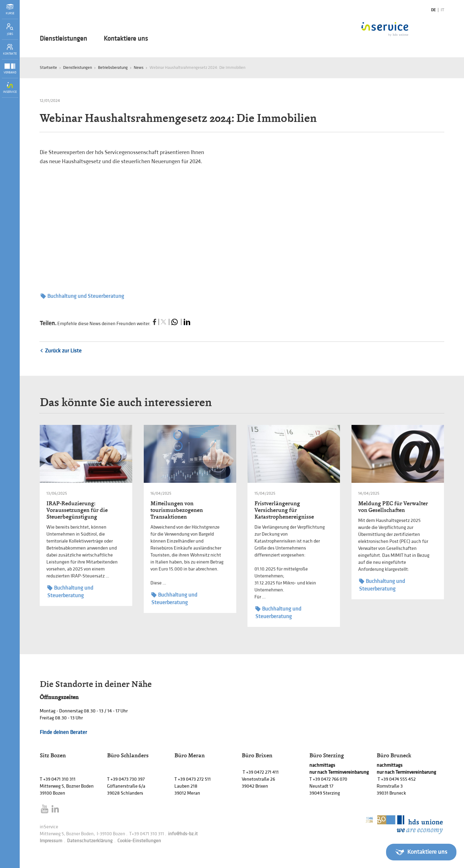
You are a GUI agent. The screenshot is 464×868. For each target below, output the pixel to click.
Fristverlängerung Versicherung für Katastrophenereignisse (284, 510)
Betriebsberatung (113, 67)
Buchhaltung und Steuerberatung (82, 296)
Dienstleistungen (63, 39)
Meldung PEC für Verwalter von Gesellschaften (393, 507)
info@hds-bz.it (183, 834)
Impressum (51, 841)
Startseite (48, 67)
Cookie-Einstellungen (139, 841)
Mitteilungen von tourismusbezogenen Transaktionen (177, 510)
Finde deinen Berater (63, 732)
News (139, 67)
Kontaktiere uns (126, 39)
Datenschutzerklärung (90, 841)
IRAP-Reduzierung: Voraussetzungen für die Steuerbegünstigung (77, 510)
